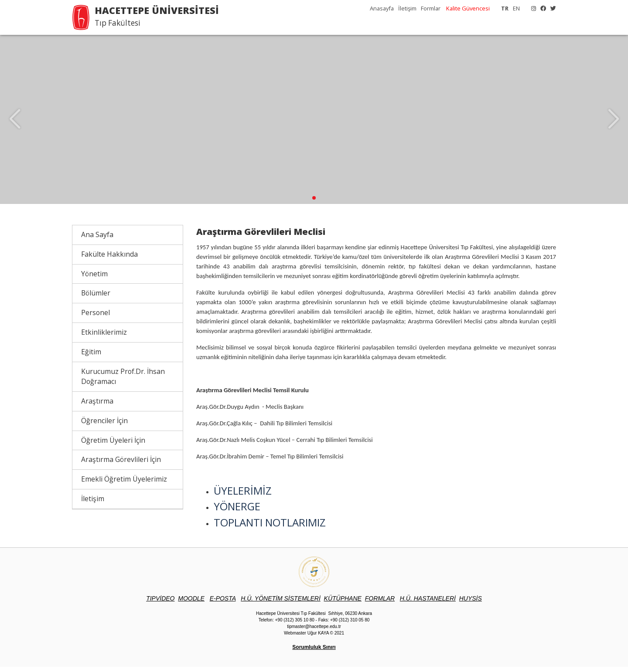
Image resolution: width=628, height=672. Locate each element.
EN (516, 8)
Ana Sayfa (97, 240)
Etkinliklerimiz (104, 337)
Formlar (431, 8)
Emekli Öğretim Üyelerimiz (124, 484)
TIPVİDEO (160, 604)
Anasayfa (382, 8)
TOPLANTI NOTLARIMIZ (270, 528)
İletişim (407, 8)
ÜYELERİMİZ (243, 495)
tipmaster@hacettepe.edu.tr (314, 632)
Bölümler (96, 298)
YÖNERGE (237, 511)
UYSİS (471, 604)
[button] (314, 203)
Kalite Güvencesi (468, 8)
